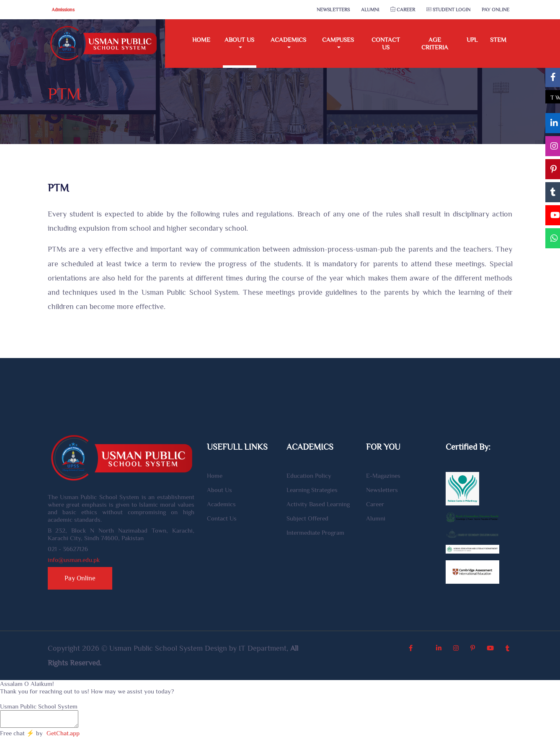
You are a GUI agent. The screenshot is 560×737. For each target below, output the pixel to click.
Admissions (63, 10)
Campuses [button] (338, 40)
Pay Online (495, 10)
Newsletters (333, 10)
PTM (64, 94)
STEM (498, 40)
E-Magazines (383, 475)
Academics (221, 504)
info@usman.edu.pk (74, 560)
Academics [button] (288, 40)
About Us (219, 490)
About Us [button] (239, 40)
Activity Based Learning (318, 504)
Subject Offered (307, 518)
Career (403, 10)
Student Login (448, 10)
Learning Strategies (312, 490)
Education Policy (309, 475)
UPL (472, 40)
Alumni (370, 10)
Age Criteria (435, 43)
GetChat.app (63, 733)
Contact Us (386, 43)
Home (201, 40)
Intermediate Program (315, 532)
